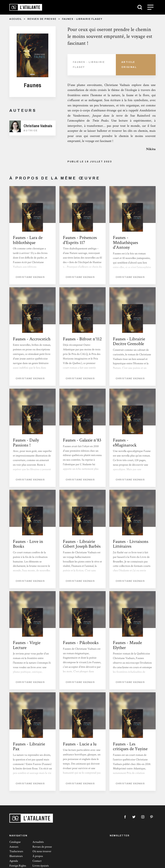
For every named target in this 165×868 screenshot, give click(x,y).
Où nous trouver (42, 851)
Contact (37, 861)
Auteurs (14, 847)
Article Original (129, 65)
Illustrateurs (16, 856)
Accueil (16, 19)
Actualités (38, 842)
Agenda (14, 861)
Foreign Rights (18, 866)
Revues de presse (42, 19)
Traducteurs (16, 851)
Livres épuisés (41, 866)
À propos (38, 856)
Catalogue (15, 842)
